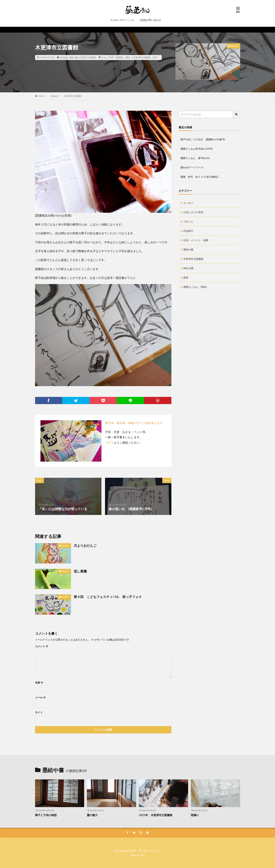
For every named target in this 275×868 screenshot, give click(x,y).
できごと (188, 221)
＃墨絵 (127, 57)
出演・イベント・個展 (196, 240)
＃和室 (110, 57)
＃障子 (155, 57)
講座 (186, 278)
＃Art (104, 57)
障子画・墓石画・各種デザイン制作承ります (134, 423)
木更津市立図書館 (87, 57)
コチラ (109, 442)
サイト (39, 712)
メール (40, 697)
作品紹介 (64, 57)
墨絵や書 (74, 57)
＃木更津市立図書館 (141, 57)
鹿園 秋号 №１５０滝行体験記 (199, 177)
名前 (39, 683)
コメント (42, 646)
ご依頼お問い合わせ (150, 20)
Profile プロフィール (122, 20)
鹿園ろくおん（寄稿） (196, 287)
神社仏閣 (188, 268)
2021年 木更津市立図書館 (156, 815)
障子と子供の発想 (46, 815)
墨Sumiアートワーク (192, 167)
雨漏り (195, 815)
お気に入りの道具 (193, 212)
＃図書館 (119, 57)
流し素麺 (80, 571)
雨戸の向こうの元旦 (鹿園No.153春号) (203, 139)
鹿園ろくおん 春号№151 (195, 158)
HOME (41, 96)
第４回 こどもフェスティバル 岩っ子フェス (108, 597)
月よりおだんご (85, 545)
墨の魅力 (92, 815)
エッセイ (188, 203)
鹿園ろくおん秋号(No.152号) (196, 149)
